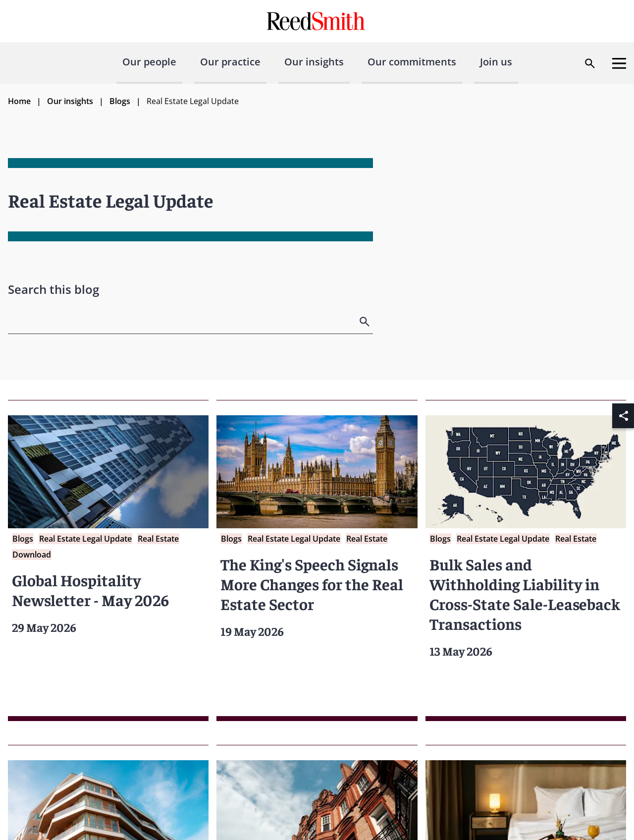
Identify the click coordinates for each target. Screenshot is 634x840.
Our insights (314, 62)
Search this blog (53, 289)
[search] (366, 322)
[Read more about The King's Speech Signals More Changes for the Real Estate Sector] (317, 560)
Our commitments (412, 62)
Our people (149, 62)
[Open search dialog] (590, 63)
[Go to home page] (317, 21)
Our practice (230, 62)
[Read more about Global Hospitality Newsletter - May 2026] (108, 560)
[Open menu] (619, 63)
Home (19, 101)
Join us (496, 62)
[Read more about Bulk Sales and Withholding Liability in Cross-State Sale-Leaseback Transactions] (526, 560)
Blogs (120, 101)
